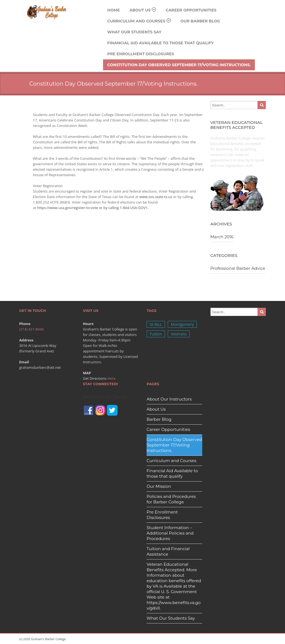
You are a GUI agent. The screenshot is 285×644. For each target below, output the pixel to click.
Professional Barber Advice (238, 268)
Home (113, 10)
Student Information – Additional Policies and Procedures (170, 533)
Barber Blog (159, 419)
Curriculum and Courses (139, 21)
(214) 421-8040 (32, 329)
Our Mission (159, 486)
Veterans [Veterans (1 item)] (179, 334)
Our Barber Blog (200, 21)
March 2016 (222, 237)
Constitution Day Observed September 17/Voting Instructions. (179, 65)
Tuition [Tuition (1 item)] (156, 334)
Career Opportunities (191, 10)
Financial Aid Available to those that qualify (160, 43)
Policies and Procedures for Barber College (171, 499)
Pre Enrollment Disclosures (141, 54)
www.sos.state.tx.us (156, 197)
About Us (143, 10)
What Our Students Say (134, 32)
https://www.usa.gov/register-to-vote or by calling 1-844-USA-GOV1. (93, 208)
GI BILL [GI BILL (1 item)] (156, 324)
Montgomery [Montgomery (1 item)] (182, 324)
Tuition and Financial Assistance (168, 551)
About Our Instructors (169, 399)
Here (112, 378)
